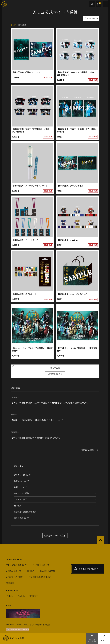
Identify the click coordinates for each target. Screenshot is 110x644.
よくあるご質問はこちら (87, 569)
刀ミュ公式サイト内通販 (92, 638)
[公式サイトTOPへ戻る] (100, 540)
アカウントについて (22, 475)
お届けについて (20, 487)
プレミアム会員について (17, 565)
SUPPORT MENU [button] (14, 559)
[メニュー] (106, 4)
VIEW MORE (88, 450)
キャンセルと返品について (25, 493)
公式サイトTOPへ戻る (55, 536)
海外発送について (21, 518)
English (21, 596)
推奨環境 (10, 583)
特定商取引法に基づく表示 (25, 512)
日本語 (10, 596)
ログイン (104, 638)
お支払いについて (21, 481)
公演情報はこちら (55, 374)
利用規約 (18, 506)
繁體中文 (34, 596)
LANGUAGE (91, 18)
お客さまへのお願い (15, 577)
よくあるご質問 (20, 499)
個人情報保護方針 (48, 571)
